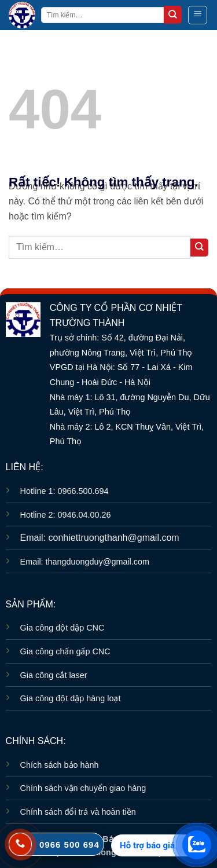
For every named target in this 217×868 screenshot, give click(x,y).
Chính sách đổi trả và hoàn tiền (78, 812)
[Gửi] (173, 15)
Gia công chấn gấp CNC (65, 651)
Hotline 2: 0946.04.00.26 (66, 515)
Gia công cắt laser (54, 675)
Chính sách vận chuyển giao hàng (83, 788)
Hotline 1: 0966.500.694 (65, 491)
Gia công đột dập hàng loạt (71, 698)
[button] (198, 15)
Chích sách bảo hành (60, 765)
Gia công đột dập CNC (62, 628)
